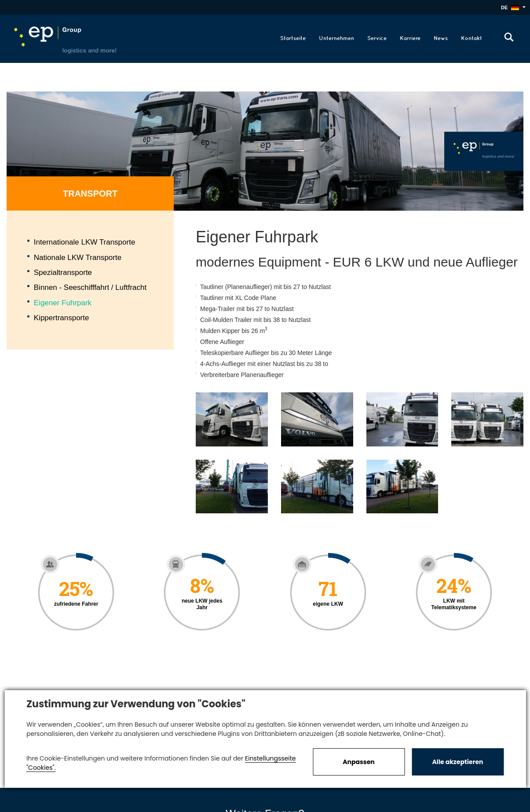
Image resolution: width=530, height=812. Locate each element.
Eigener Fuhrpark (63, 302)
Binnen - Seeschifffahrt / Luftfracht (90, 287)
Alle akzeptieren (458, 762)
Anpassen (358, 762)
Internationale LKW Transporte (85, 242)
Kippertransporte (62, 318)
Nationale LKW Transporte (78, 257)
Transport (90, 194)
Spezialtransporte (63, 272)
